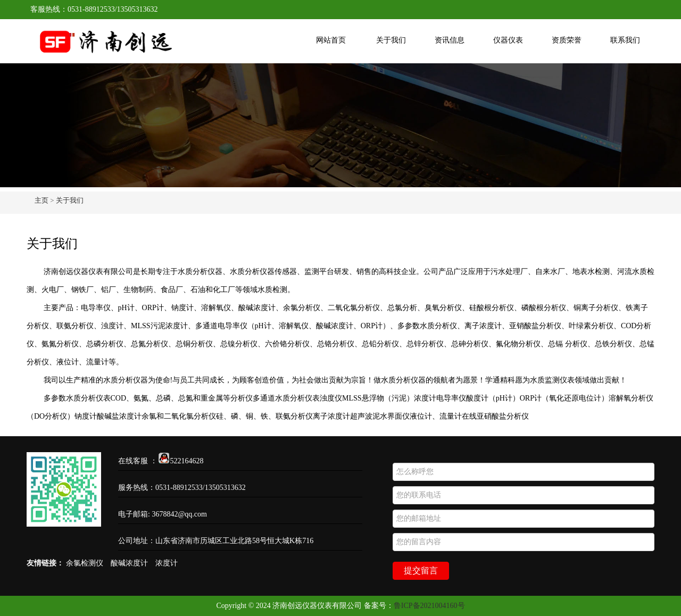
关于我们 (391, 40)
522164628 (181, 461)
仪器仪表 (508, 40)
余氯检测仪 (85, 563)
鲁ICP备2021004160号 (429, 606)
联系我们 (625, 40)
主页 (41, 200)
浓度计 (167, 563)
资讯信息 (450, 40)
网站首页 (331, 40)
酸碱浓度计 (129, 563)
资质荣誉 (567, 40)
